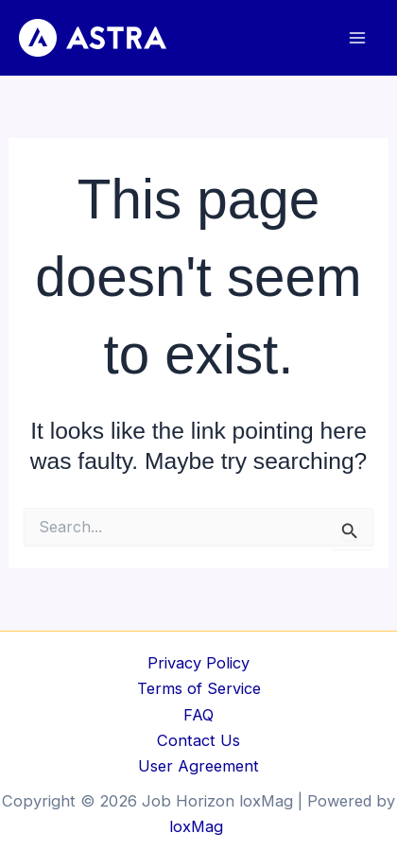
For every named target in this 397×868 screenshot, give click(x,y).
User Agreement (198, 766)
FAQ (198, 715)
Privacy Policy (198, 663)
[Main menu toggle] (357, 38)
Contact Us (198, 740)
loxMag (198, 826)
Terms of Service (199, 688)
